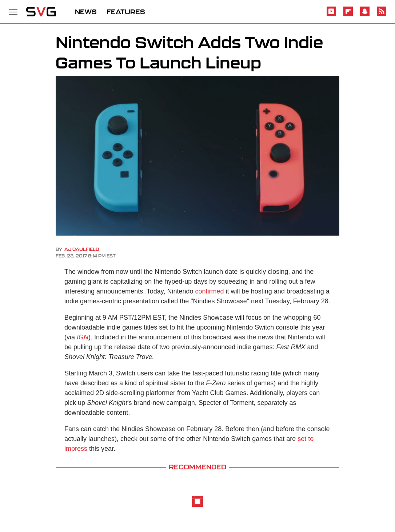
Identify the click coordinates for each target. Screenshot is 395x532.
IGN (83, 337)
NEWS (86, 12)
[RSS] (382, 15)
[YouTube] (331, 15)
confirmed (210, 291)
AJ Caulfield (82, 249)
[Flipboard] (348, 15)
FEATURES (126, 12)
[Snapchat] (365, 15)
